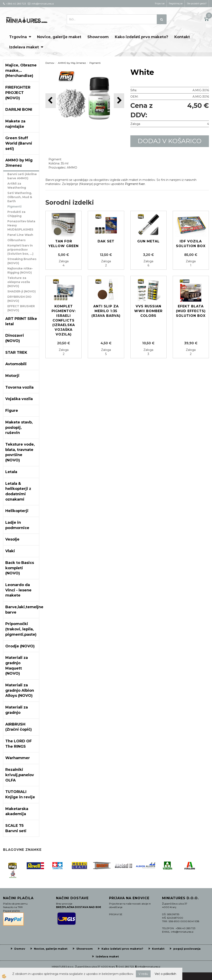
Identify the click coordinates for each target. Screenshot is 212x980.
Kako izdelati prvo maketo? (142, 37)
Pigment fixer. (135, 184)
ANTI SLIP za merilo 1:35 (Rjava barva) (106, 311)
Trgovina (18, 37)
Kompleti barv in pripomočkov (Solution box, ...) (20, 250)
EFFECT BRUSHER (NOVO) (21, 308)
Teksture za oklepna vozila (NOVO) (19, 282)
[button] (119, 101)
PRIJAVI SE (116, 914)
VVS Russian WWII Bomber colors (148, 311)
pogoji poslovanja (187, 949)
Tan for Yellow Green (64, 244)
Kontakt (182, 37)
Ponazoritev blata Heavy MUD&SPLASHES (21, 225)
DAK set (106, 241)
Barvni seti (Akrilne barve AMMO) (22, 176)
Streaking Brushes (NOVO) (22, 261)
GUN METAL (148, 241)
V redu (143, 974)
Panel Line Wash (20, 235)
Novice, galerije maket (59, 37)
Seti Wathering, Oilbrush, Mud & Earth (20, 197)
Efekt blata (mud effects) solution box (191, 311)
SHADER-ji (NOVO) (21, 291)
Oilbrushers (16, 240)
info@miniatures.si (149, 967)
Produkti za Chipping (16, 214)
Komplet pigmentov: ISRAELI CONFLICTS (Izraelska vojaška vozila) (64, 320)
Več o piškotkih (165, 974)
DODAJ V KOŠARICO (170, 141)
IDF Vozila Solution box (191, 244)
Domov (50, 63)
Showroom (98, 37)
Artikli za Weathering (17, 186)
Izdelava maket (24, 47)
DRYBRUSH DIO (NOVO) (19, 299)
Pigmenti (14, 206)
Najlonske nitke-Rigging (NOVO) (20, 270)
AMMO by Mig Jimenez (72, 63)
